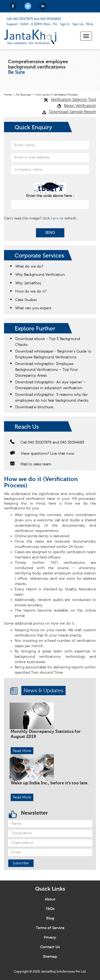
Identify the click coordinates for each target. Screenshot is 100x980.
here (55, 218)
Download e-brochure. (35, 407)
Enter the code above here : (50, 196)
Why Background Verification (40, 275)
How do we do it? (31, 291)
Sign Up (78, 24)
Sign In (65, 24)
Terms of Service (50, 928)
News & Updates (43, 691)
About (50, 899)
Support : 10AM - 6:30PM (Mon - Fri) (32, 24)
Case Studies (26, 300)
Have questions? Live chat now (42, 454)
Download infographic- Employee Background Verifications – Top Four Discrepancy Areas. (47, 370)
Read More (22, 751)
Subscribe (21, 863)
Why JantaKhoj (28, 283)
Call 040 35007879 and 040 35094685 (34, 19)
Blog (50, 918)
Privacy (50, 938)
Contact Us (50, 947)
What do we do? (29, 267)
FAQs (89, 24)
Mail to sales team (31, 464)
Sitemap (50, 957)
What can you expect (33, 308)
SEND (50, 233)
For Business (23, 95)
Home (8, 95)
